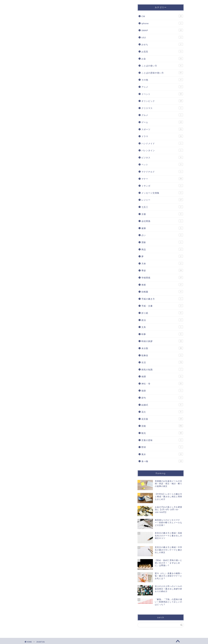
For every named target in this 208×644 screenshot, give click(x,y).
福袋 (162, 390)
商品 (162, 249)
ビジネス (162, 157)
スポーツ (162, 129)
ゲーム (162, 122)
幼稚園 (162, 292)
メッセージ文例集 (162, 193)
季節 (162, 270)
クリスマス (162, 108)
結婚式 (162, 405)
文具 (162, 327)
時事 (162, 334)
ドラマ (162, 136)
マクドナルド (162, 171)
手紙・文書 (162, 306)
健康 (162, 228)
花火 (162, 412)
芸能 (162, 426)
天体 (162, 263)
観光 (162, 433)
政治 (162, 320)
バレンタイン (162, 150)
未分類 (162, 348)
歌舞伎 (162, 355)
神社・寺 (162, 383)
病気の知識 (162, 369)
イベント (162, 94)
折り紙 (162, 313)
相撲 (162, 376)
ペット (162, 164)
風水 (162, 454)
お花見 (162, 51)
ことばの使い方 (162, 65)
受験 (162, 242)
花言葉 (162, 419)
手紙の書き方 (162, 299)
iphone (162, 23)
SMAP (162, 30)
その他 (162, 80)
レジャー (162, 200)
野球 (162, 447)
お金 (162, 59)
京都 (162, 214)
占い (162, 235)
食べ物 (162, 461)
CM (162, 16)
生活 (162, 362)
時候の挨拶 (162, 341)
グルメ (162, 115)
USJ (162, 37)
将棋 (162, 285)
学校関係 (162, 277)
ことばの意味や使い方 (162, 73)
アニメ (162, 87)
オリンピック (162, 101)
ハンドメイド (162, 143)
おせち (162, 44)
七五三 (162, 207)
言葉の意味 (162, 440)
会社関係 (162, 221)
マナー (162, 179)
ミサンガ (162, 186)
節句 (162, 398)
